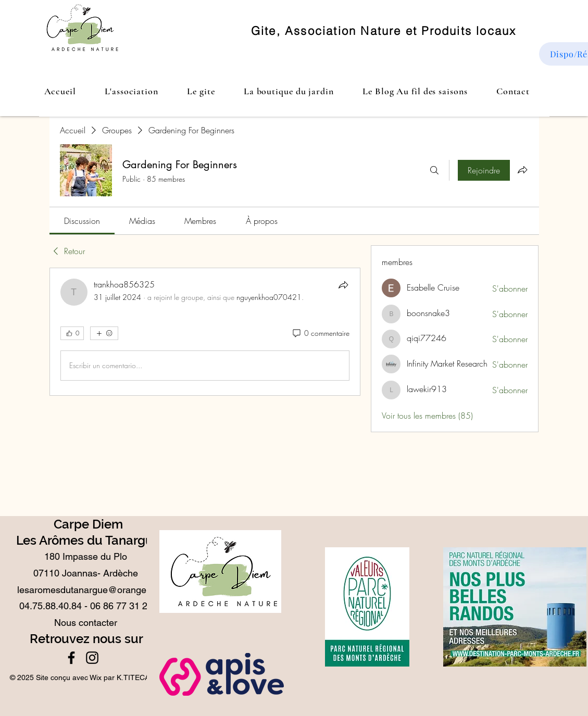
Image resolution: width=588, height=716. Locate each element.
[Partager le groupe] (522, 170)
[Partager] (343, 285)
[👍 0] (72, 333)
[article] (205, 332)
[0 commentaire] (320, 333)
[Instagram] (92, 658)
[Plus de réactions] (104, 333)
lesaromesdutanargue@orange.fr (86, 590)
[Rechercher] (434, 170)
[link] (82, 221)
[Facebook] (71, 658)
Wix (96, 677)
